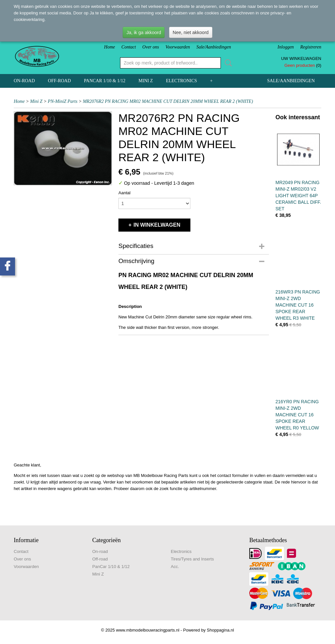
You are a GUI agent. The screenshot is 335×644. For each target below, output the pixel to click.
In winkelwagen (157, 225)
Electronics (181, 81)
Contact (129, 47)
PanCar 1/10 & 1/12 (105, 81)
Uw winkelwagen (301, 58)
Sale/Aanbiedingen (214, 47)
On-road (24, 81)
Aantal (124, 193)
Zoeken (227, 63)
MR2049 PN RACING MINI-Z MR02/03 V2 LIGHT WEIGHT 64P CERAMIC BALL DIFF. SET (298, 196)
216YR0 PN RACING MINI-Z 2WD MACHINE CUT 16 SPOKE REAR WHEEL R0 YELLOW (297, 415)
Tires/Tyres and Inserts (192, 559)
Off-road (60, 81)
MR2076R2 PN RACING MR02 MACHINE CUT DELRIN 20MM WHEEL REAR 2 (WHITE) (168, 101)
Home (109, 47)
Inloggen (286, 47)
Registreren (311, 47)
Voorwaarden (178, 47)
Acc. (175, 567)
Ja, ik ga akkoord (144, 32)
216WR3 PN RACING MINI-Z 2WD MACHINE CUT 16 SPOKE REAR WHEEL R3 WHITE (298, 305)
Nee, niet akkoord (191, 32)
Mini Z (146, 81)
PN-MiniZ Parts (63, 101)
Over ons (151, 47)
